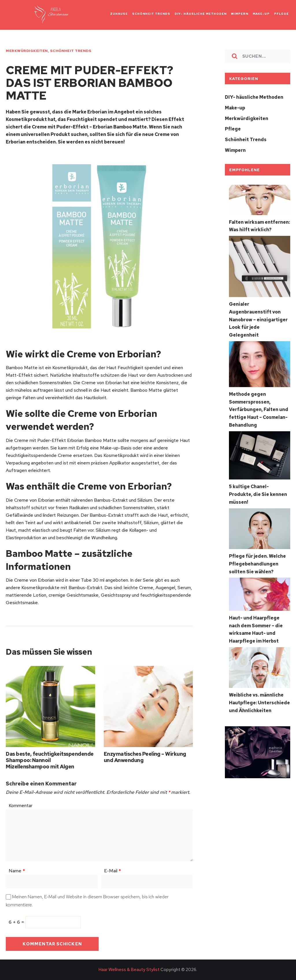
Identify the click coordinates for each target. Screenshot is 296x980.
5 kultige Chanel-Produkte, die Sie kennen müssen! (258, 490)
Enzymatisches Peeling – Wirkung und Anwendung (145, 757)
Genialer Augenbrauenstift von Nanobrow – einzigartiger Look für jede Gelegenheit (258, 317)
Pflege (233, 128)
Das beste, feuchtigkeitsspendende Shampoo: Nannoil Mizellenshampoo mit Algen (50, 760)
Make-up (235, 108)
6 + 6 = (17, 922)
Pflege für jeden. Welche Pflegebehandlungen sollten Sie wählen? (257, 559)
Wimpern (235, 149)
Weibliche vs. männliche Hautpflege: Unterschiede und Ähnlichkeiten (259, 696)
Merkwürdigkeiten (27, 51)
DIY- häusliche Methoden (254, 97)
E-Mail (112, 871)
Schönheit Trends (71, 51)
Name (17, 871)
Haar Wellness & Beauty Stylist (129, 970)
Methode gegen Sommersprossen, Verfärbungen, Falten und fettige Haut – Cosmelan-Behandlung (259, 406)
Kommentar (21, 806)
